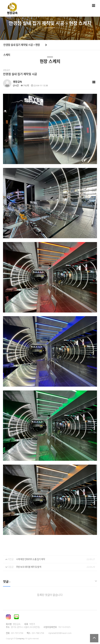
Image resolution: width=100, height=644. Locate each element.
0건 (16, 85)
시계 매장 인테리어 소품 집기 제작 (31, 559)
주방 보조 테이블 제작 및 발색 (29, 567)
